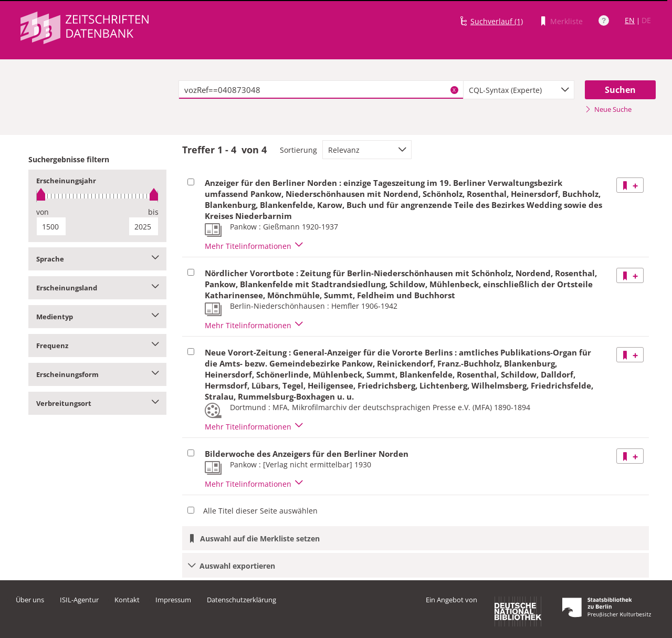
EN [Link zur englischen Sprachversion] (630, 20)
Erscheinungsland (97, 288)
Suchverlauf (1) (497, 21)
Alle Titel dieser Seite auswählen (260, 511)
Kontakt (127, 600)
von (43, 212)
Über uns (30, 600)
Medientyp (97, 317)
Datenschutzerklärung (241, 600)
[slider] (97, 196)
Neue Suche (608, 109)
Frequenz (97, 346)
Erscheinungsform (97, 374)
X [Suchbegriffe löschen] (454, 90)
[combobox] (519, 90)
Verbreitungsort (97, 403)
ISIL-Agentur (79, 600)
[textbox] (321, 90)
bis (153, 212)
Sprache (97, 259)
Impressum (173, 600)
